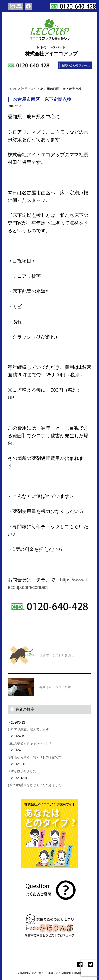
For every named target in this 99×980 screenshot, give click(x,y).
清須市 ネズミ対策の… (41, 652)
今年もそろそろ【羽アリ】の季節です (35, 757)
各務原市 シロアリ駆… (41, 684)
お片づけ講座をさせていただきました (35, 785)
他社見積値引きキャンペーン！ (30, 743)
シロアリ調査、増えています (28, 729)
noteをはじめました (22, 771)
